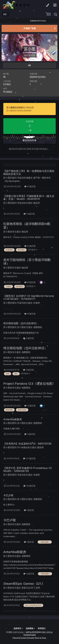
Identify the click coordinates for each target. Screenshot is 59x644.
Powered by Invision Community (23, 638)
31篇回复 (29, 338)
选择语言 (18, 628)
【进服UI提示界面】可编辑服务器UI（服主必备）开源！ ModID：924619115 (29, 197)
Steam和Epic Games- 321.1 (23, 584)
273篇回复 (29, 458)
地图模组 (38, 327)
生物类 (37, 303)
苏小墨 (7, 178)
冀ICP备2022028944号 (34, 632)
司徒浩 (20, 178)
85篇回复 (30, 282)
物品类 (25, 232)
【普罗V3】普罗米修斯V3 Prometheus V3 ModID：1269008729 (27, 469)
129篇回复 (29, 486)
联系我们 (42, 628)
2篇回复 (29, 510)
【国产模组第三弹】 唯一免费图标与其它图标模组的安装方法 (29, 172)
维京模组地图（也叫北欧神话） (21, 323)
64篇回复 (30, 246)
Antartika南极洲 (13, 419)
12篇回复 (30, 434)
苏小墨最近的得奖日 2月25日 (20, 107)
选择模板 (30, 628)
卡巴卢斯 (8, 495)
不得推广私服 (30, 28)
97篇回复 (30, 186)
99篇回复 (30, 314)
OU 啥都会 (22, 447)
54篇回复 (29, 214)
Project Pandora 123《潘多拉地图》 (29, 384)
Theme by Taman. (41, 638)
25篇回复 (30, 406)
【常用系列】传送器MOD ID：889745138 (27, 444)
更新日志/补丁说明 (31, 588)
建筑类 (40, 447)
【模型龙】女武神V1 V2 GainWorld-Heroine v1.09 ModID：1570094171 (29, 297)
